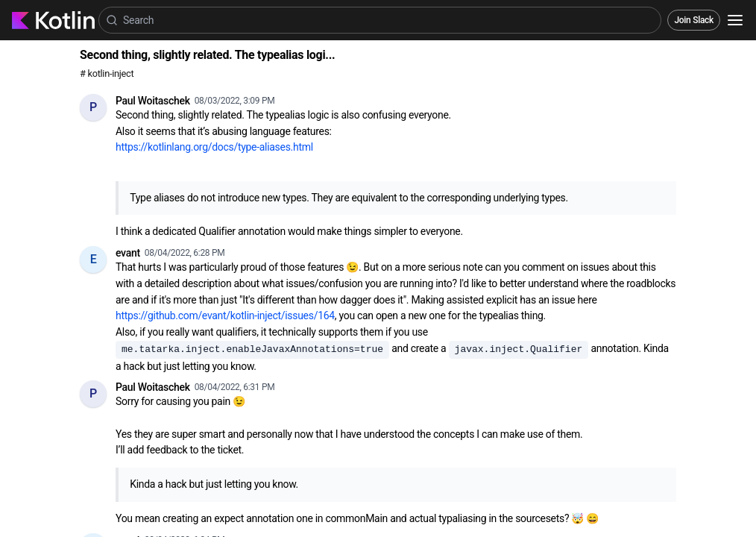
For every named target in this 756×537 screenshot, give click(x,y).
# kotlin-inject (107, 73)
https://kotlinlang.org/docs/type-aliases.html (214, 147)
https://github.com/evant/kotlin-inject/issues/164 (225, 315)
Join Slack (694, 20)
